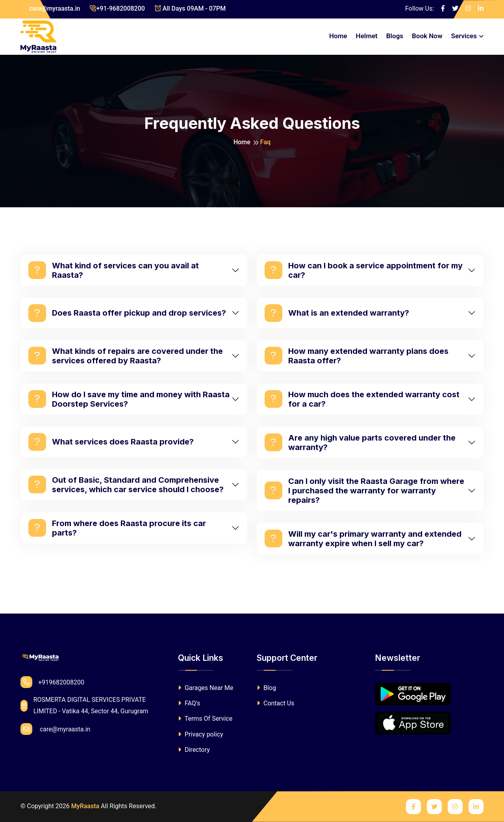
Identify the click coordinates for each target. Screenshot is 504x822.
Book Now (427, 36)
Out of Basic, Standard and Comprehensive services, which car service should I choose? (126, 485)
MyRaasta (85, 806)
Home (338, 36)
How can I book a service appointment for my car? (364, 270)
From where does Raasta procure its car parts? (117, 528)
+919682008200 (52, 682)
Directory (194, 750)
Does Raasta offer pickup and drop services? (127, 313)
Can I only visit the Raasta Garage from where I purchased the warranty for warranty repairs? (364, 491)
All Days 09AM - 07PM (190, 8)
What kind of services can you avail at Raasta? (114, 270)
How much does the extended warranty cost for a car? (362, 399)
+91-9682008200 (117, 8)
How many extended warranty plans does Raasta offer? (357, 356)
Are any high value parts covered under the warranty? (360, 443)
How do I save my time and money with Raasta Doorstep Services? (129, 399)
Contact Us (276, 703)
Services (464, 36)
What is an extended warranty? (337, 313)
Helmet (367, 36)
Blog (266, 688)
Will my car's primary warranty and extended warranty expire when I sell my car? (363, 539)
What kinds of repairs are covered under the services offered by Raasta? (126, 356)
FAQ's (189, 703)
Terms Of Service (205, 719)
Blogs (395, 36)
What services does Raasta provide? (111, 442)
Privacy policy (200, 734)
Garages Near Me (206, 688)
